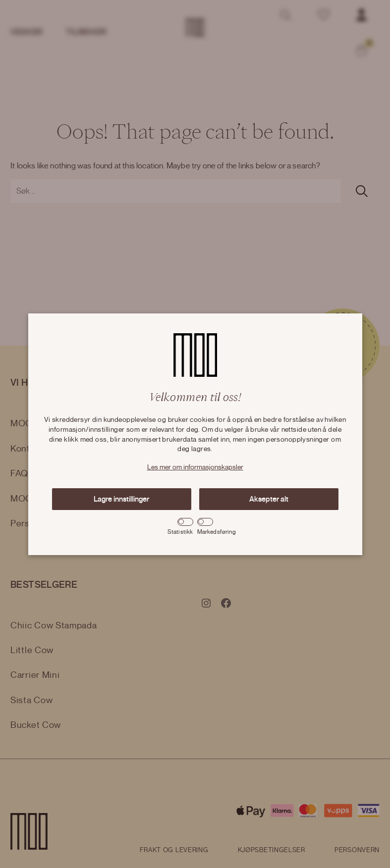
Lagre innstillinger (121, 499)
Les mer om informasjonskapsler (195, 467)
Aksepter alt (269, 499)
